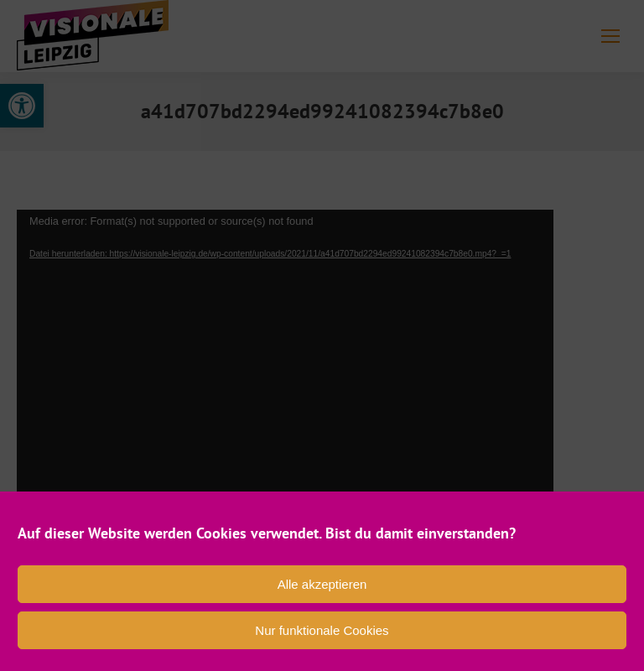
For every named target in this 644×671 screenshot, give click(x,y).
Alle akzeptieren (322, 584)
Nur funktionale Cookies (322, 630)
